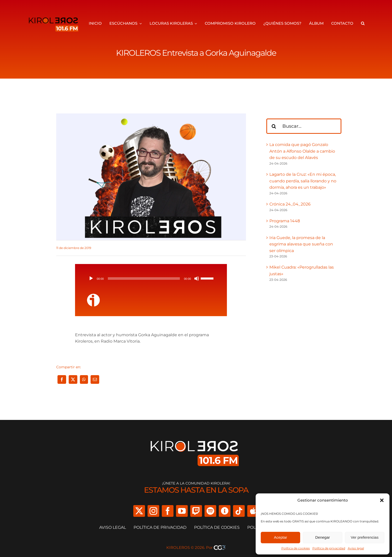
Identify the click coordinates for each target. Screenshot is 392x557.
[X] (73, 379)
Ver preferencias (365, 537)
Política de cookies (296, 548)
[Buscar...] (304, 126)
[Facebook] (62, 379)
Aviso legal (356, 548)
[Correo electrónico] (95, 379)
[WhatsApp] (84, 379)
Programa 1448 (285, 221)
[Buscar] (274, 126)
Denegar (323, 537)
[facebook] (168, 511)
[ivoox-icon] (93, 296)
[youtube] (182, 511)
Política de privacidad (329, 548)
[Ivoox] (225, 511)
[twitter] (139, 511)
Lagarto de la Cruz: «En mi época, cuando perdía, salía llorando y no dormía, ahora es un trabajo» (303, 181)
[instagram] (153, 511)
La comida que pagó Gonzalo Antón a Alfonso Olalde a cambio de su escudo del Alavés (302, 151)
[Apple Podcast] (253, 511)
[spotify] (210, 511)
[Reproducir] (91, 278)
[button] (382, 500)
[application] (151, 278)
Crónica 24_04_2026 (290, 204)
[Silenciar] (197, 278)
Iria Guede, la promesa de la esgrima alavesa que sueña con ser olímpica (301, 244)
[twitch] (196, 511)
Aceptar (281, 537)
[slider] (144, 278)
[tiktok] (239, 511)
